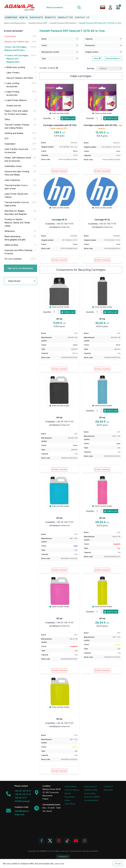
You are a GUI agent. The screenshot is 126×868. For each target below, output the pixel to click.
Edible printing (11, 245)
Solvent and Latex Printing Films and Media (17, 173)
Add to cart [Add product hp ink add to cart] (68, 312)
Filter (97, 58)
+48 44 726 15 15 (23, 794)
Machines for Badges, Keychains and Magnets (16, 212)
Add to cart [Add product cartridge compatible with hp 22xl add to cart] (111, 118)
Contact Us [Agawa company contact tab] (108, 786)
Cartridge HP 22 (102, 220)
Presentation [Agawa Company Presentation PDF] (70, 797)
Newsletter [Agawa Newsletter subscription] (108, 790)
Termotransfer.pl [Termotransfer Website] (91, 800)
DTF (7, 139)
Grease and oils (14, 106)
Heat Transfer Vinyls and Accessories (16, 151)
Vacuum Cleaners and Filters (20, 78)
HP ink (59, 319)
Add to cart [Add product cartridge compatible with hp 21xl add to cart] (68, 118)
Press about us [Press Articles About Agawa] (90, 786)
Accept (118, 863)
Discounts (36, 17)
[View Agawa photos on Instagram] (85, 841)
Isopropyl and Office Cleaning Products (18, 252)
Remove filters (113, 58)
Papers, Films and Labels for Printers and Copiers (16, 112)
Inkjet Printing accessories (13, 93)
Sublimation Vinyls (13, 166)
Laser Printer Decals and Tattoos (16, 195)
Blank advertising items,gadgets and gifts (15, 238)
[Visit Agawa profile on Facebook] (41, 841)
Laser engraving (12, 180)
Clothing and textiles (14, 133)
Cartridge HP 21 (59, 220)
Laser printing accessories (13, 85)
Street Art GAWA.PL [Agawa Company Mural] (92, 797)
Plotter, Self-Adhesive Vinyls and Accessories (18, 159)
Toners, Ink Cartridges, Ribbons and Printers (16, 49)
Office (7, 119)
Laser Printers (13, 73)
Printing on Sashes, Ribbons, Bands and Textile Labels (17, 223)
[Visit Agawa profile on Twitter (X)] (50, 841)
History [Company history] (67, 800)
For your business (13, 259)
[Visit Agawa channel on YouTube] (76, 841)
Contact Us (82, 17)
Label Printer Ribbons (17, 100)
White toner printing (16, 67)
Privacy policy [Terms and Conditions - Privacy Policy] (90, 793)
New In (24, 17)
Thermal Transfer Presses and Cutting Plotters (17, 126)
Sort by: (91, 68)
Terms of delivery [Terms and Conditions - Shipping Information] (72, 790)
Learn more (59, 864)
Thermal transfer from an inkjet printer (17, 204)
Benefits (50, 17)
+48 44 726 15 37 (23, 791)
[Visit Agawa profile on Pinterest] (59, 841)
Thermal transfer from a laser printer (16, 187)
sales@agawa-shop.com (59, 227)
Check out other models (59, 113)
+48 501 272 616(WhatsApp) (22, 799)
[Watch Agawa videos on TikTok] (67, 841)
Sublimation (10, 144)
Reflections (10, 231)
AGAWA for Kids (91, 790)
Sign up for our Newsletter (20, 268)
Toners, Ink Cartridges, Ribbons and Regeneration (18, 59)
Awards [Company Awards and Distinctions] (68, 793)
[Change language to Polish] (103, 7)
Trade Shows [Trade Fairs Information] (70, 804)
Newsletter (65, 17)
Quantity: (47, 118)
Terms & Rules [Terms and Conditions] (71, 786)
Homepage (11, 17)
